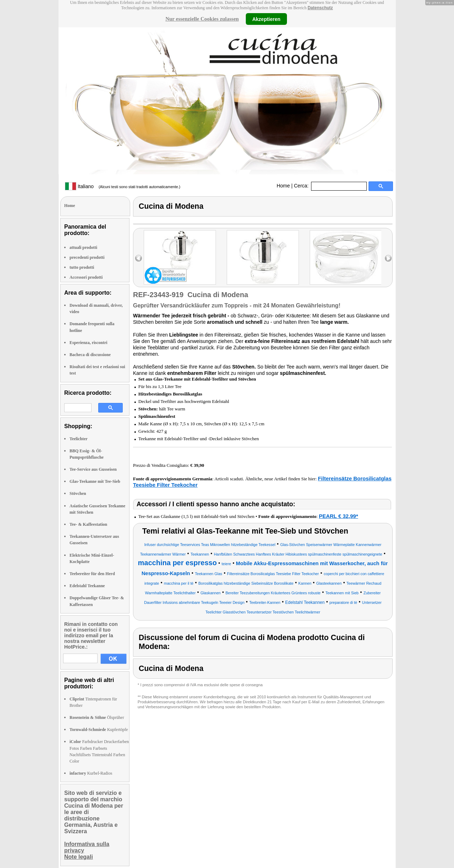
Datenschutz (320, 8)
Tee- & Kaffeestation (88, 524)
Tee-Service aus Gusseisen (93, 469)
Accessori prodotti (86, 277)
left (139, 258)
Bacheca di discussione (90, 355)
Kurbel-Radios (91, 773)
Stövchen (78, 493)
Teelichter (79, 439)
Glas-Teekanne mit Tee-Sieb (95, 481)
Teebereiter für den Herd (92, 574)
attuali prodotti (83, 247)
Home (283, 186)
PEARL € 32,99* (339, 516)
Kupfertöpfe (99, 730)
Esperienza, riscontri (88, 343)
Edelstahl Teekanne (87, 586)
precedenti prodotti (87, 257)
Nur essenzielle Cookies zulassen (202, 19)
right (388, 258)
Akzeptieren (266, 19)
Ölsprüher (97, 717)
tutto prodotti (82, 267)
